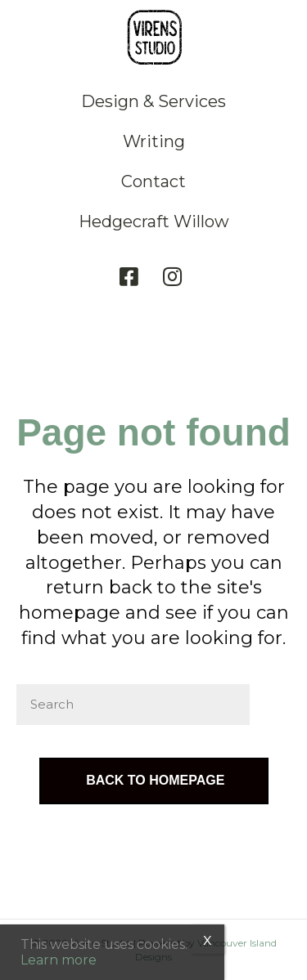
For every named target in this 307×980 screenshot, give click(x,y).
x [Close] (208, 939)
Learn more (59, 960)
